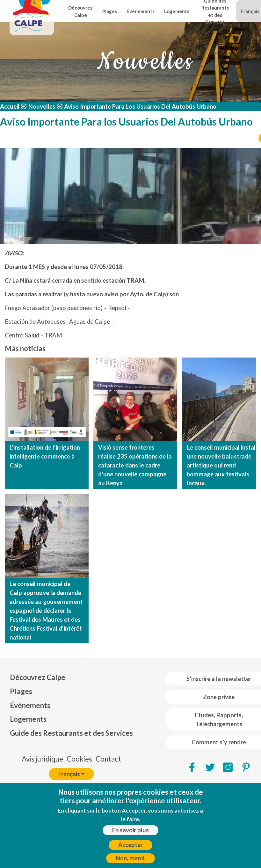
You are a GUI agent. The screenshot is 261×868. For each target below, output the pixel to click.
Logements (177, 11)
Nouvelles (42, 106)
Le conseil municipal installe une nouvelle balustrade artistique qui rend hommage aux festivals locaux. (224, 465)
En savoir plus (130, 830)
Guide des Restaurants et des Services (215, 11)
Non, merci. (130, 858)
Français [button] (69, 774)
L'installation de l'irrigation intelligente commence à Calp (45, 456)
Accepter (130, 845)
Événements (141, 11)
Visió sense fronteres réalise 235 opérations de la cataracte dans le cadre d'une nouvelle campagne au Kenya (135, 465)
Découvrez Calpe (80, 11)
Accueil (10, 106)
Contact (108, 759)
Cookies (79, 759)
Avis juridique (42, 759)
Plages (110, 11)
